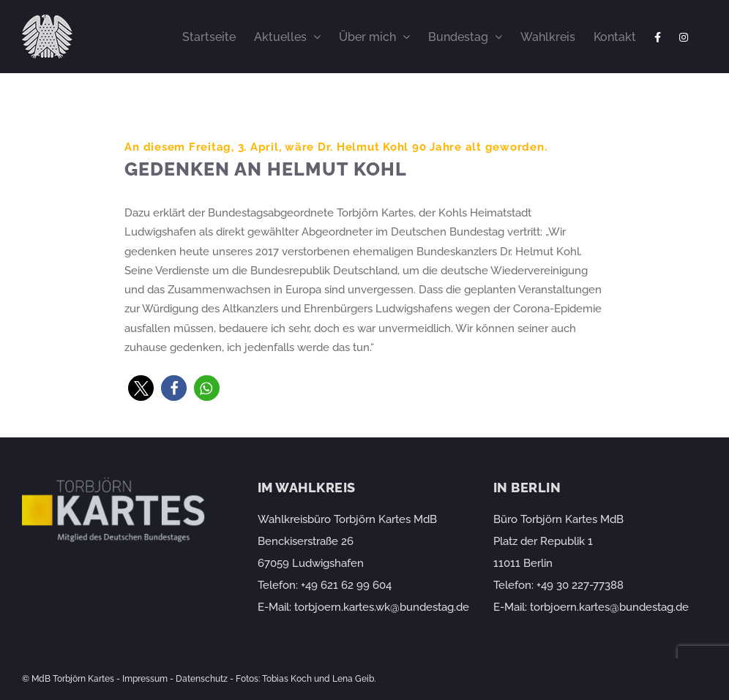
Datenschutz (202, 679)
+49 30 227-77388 (580, 585)
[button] (141, 388)
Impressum (145, 679)
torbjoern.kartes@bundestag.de (609, 607)
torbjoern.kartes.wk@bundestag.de (382, 607)
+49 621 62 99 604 (346, 585)
